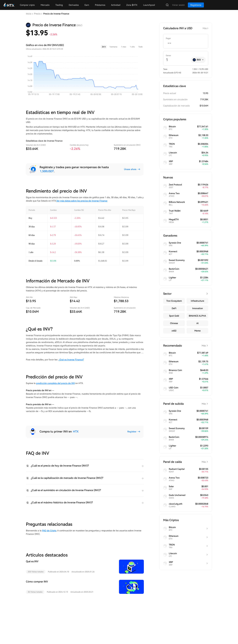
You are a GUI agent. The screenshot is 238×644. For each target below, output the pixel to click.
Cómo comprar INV (37, 582)
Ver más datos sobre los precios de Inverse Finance (82, 201)
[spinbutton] (186, 43)
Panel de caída (186, 462)
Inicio (29, 14)
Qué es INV (32, 561)
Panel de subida (186, 404)
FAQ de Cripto (49, 531)
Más (205, 28)
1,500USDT (47, 171)
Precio (37, 14)
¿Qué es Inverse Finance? (71, 360)
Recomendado (186, 346)
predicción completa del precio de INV (55, 383)
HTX (76, 431)
